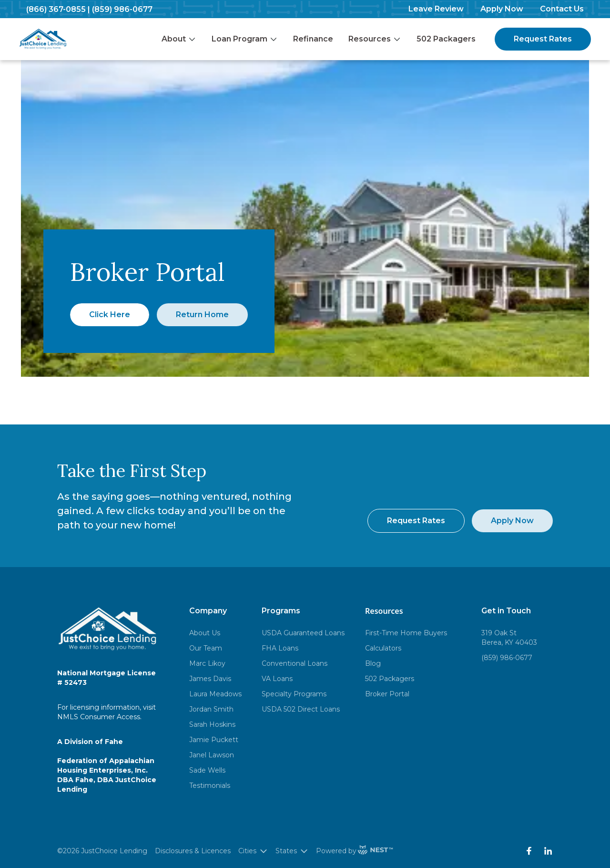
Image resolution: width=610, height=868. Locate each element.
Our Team (206, 648)
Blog (373, 663)
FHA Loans (280, 648)
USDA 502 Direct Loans (301, 709)
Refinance (313, 39)
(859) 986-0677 (122, 9)
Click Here (110, 315)
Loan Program (245, 39)
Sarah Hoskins (212, 724)
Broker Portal (387, 694)
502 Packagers (446, 39)
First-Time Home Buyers (406, 633)
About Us (205, 633)
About (179, 39)
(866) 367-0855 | (58, 9)
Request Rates (543, 39)
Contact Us (562, 9)
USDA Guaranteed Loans (303, 633)
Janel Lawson (212, 755)
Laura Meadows (215, 694)
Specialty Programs (294, 694)
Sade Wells (207, 770)
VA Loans (277, 679)
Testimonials (210, 785)
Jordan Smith (211, 709)
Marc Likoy (207, 663)
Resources (375, 39)
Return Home (202, 315)
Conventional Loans (295, 663)
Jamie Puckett (214, 740)
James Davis (210, 679)
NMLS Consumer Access (99, 717)
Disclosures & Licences (193, 851)
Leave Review (436, 9)
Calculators (383, 648)
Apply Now (502, 9)
